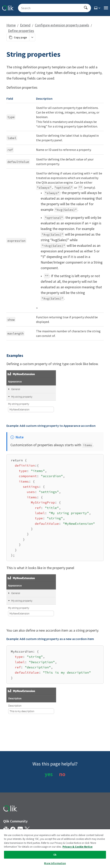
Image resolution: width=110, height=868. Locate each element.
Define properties (21, 31)
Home (11, 25)
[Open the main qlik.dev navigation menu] (106, 8)
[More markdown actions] (32, 37)
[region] (55, 848)
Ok (55, 855)
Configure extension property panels (62, 25)
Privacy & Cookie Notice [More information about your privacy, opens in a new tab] (78, 847)
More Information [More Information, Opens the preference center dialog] (55, 863)
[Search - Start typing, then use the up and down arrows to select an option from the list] (52, 8)
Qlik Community (15, 821)
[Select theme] (98, 8)
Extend (25, 25)
